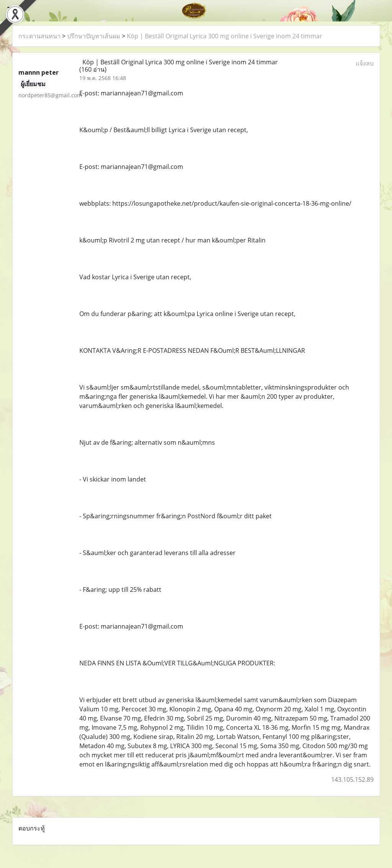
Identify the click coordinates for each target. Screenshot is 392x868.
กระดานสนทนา (39, 36)
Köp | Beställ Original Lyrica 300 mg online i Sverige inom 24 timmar (225, 36)
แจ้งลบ (365, 63)
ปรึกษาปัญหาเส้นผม (94, 36)
